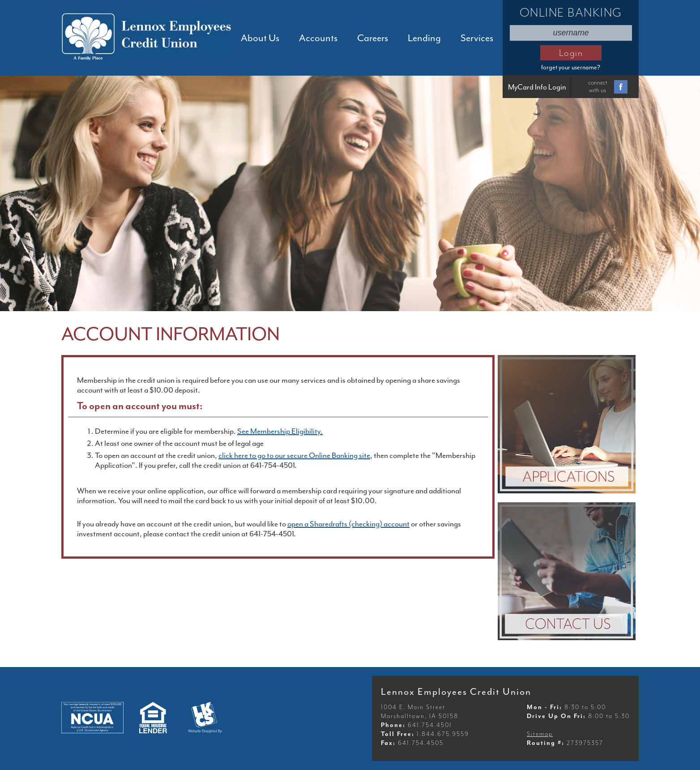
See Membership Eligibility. (280, 431)
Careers (373, 38)
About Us (260, 38)
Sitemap (540, 734)
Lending (424, 38)
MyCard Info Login (537, 87)
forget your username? (571, 67)
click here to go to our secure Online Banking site (294, 455)
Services (477, 38)
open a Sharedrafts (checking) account (348, 524)
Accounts (318, 38)
